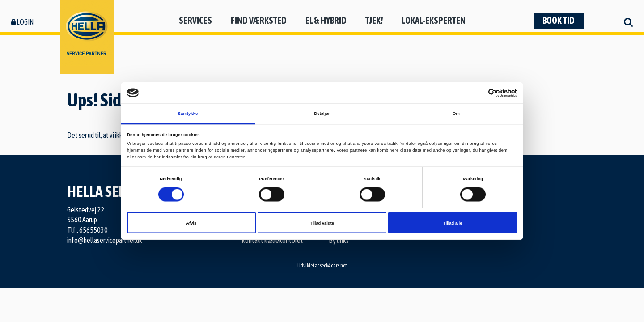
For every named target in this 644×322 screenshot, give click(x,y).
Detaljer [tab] (322, 114)
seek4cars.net (333, 266)
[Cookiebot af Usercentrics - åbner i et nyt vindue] (478, 93)
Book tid (559, 20)
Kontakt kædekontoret (272, 240)
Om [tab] (456, 114)
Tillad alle (453, 223)
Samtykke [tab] (188, 114)
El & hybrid (326, 20)
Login (22, 22)
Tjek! (374, 20)
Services (195, 20)
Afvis (191, 223)
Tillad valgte (322, 223)
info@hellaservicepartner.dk (105, 240)
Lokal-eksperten (434, 20)
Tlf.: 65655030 (87, 230)
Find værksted (259, 20)
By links (339, 240)
